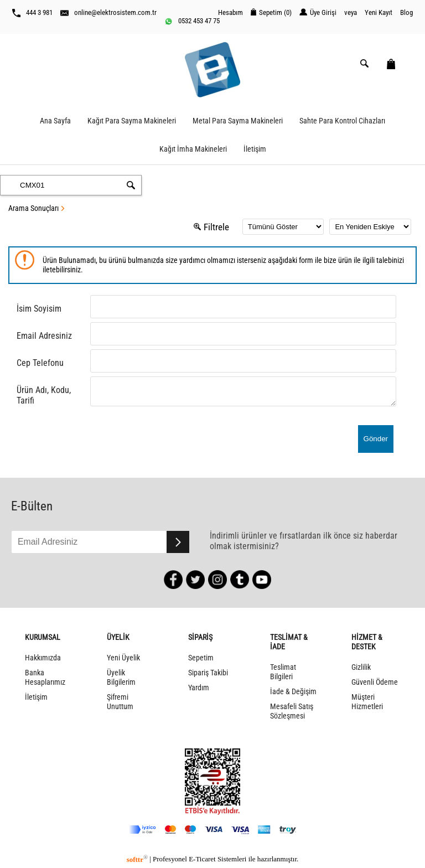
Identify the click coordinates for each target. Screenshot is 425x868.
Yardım (199, 688)
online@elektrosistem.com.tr (108, 13)
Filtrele (211, 227)
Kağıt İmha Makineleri (193, 149)
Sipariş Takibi (208, 673)
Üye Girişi (318, 12)
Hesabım (230, 12)
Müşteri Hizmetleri (367, 702)
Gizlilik (361, 667)
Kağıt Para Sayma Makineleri (132, 121)
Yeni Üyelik (123, 658)
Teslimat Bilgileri (283, 672)
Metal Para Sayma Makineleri (238, 121)
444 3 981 (32, 13)
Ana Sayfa (55, 121)
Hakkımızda (43, 658)
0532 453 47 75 (192, 21)
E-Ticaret (202, 859)
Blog (406, 12)
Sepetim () (271, 12)
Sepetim (201, 658)
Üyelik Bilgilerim (121, 678)
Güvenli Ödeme (375, 682)
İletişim (255, 149)
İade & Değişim (293, 692)
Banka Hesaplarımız (45, 678)
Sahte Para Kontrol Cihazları (342, 121)
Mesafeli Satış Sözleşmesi (292, 711)
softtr (137, 859)
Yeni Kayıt (379, 12)
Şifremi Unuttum (120, 702)
